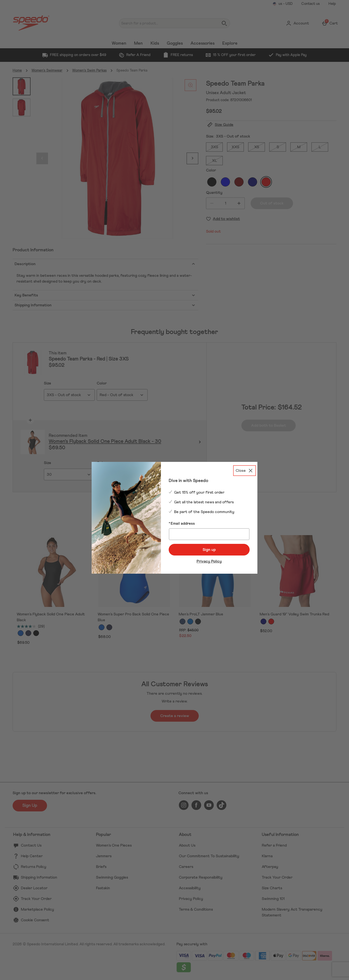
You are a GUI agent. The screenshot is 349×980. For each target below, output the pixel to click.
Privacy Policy (209, 561)
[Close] (245, 471)
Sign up (209, 550)
